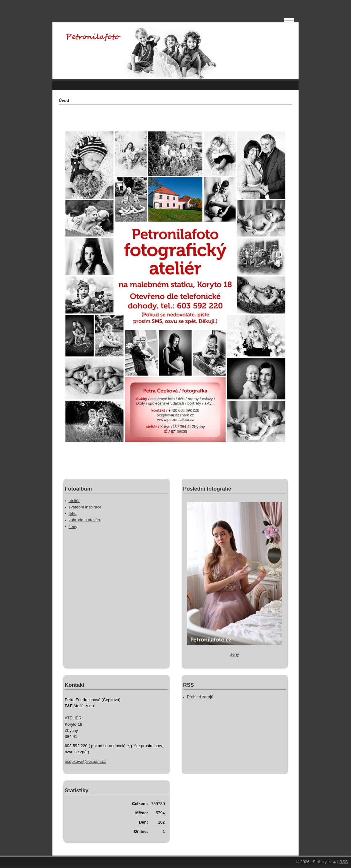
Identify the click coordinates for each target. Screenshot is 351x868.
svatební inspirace (85, 507)
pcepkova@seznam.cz (86, 761)
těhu (73, 513)
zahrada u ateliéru (85, 520)
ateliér (74, 501)
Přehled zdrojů (200, 697)
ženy (73, 527)
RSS (344, 862)
